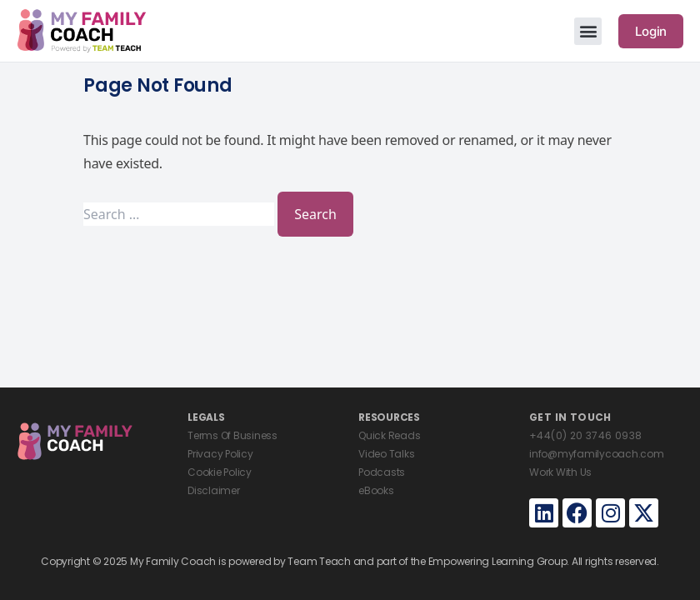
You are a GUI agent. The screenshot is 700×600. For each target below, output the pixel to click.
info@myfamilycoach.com (597, 454)
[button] (588, 31)
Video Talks (386, 454)
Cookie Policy (220, 472)
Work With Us (560, 472)
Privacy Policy (220, 454)
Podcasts (382, 472)
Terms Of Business (232, 435)
